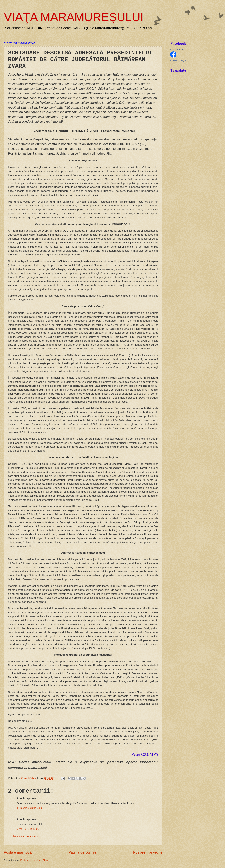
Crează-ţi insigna (178, 60)
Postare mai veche (148, 852)
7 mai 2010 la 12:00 (28, 829)
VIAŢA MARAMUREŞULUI (74, 17)
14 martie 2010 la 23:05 (30, 808)
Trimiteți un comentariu (26, 836)
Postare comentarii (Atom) (35, 860)
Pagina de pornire (82, 852)
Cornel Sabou (177, 50)
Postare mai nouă (18, 852)
